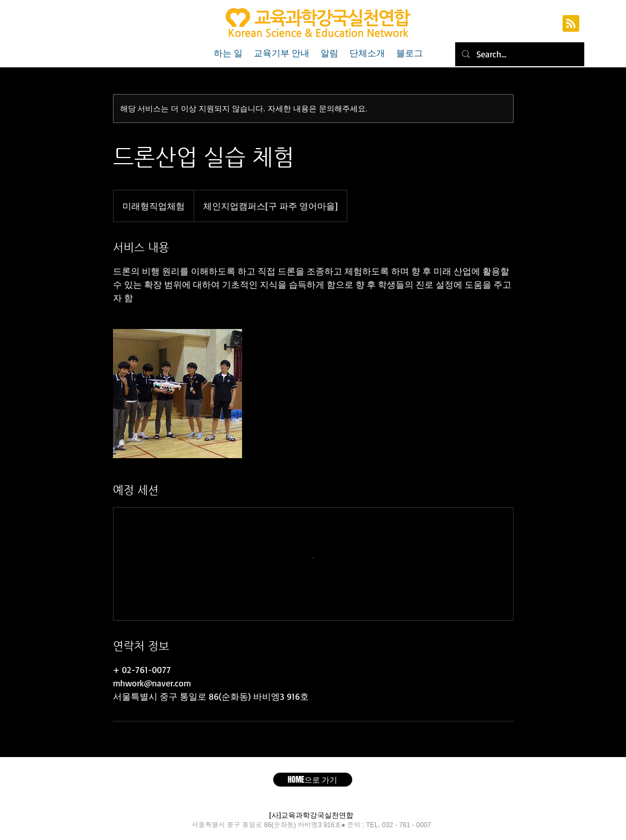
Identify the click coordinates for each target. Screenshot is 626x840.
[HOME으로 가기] (313, 780)
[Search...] (519, 54)
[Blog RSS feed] (571, 24)
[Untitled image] (178, 394)
